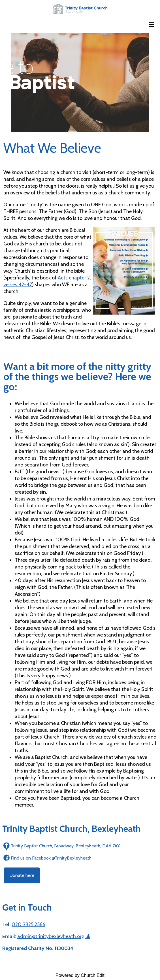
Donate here (22, 875)
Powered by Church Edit (80, 975)
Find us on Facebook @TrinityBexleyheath (51, 858)
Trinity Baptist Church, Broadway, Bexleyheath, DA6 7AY (65, 846)
